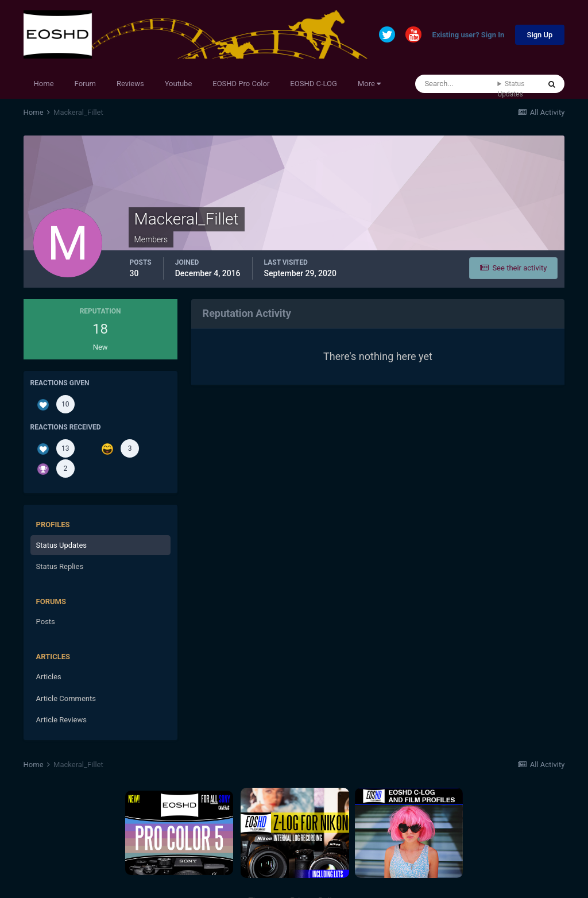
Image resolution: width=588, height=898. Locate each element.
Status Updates (511, 89)
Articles (49, 677)
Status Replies (60, 566)
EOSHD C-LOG (314, 84)
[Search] (456, 84)
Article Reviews (61, 720)
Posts (46, 622)
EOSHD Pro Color (241, 84)
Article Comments (66, 698)
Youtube (179, 84)
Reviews (130, 84)
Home (44, 84)
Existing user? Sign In (469, 35)
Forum (85, 84)
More (369, 84)
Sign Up (540, 35)
